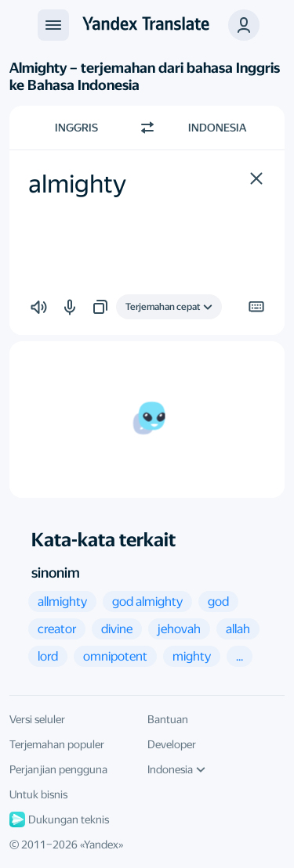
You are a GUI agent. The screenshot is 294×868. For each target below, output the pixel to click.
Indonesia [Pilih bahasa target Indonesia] (217, 128)
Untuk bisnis (38, 794)
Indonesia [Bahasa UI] (176, 769)
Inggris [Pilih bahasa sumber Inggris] (76, 128)
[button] (244, 25)
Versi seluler (37, 719)
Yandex (101, 845)
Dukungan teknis (59, 819)
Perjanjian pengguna (58, 769)
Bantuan (168, 719)
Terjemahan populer (57, 744)
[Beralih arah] (147, 128)
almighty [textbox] (77, 184)
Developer (172, 744)
